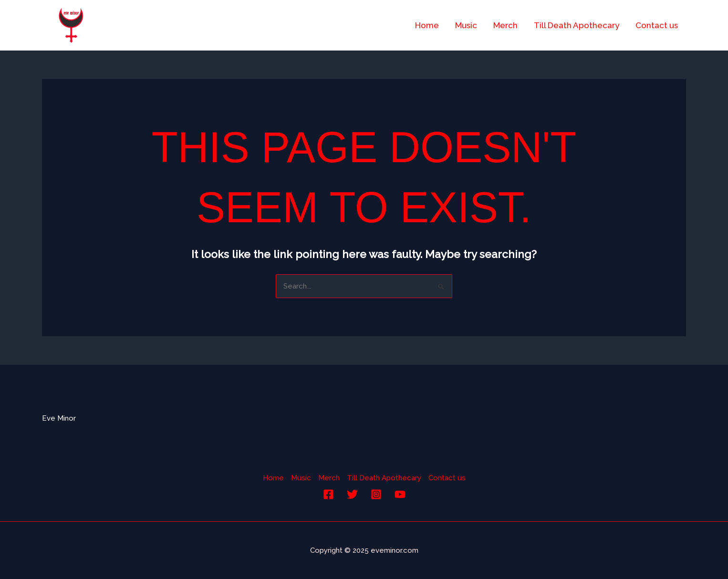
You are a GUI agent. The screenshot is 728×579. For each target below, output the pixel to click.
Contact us (657, 25)
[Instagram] (376, 494)
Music (466, 25)
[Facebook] (328, 494)
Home (427, 25)
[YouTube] (400, 494)
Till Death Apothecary (577, 25)
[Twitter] (352, 494)
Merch (505, 25)
